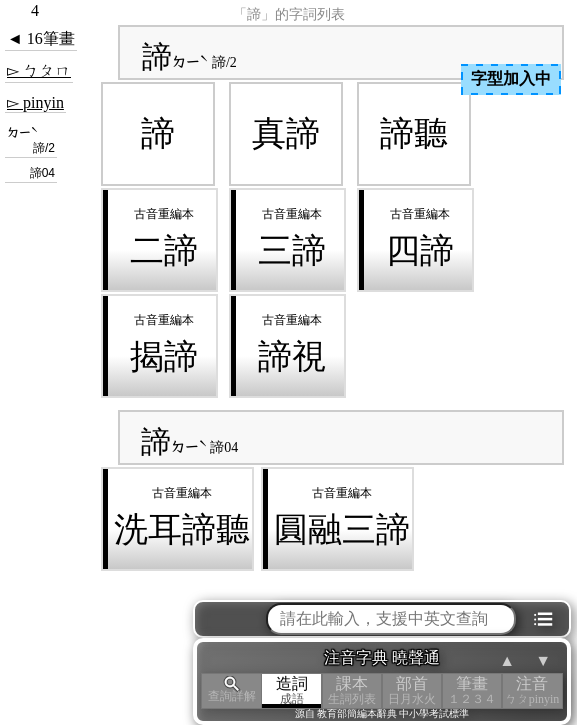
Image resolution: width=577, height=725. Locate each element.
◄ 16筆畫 (41, 38)
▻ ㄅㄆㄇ (39, 70)
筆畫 (472, 690)
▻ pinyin (35, 102)
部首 (412, 690)
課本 (352, 690)
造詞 (292, 690)
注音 (532, 690)
